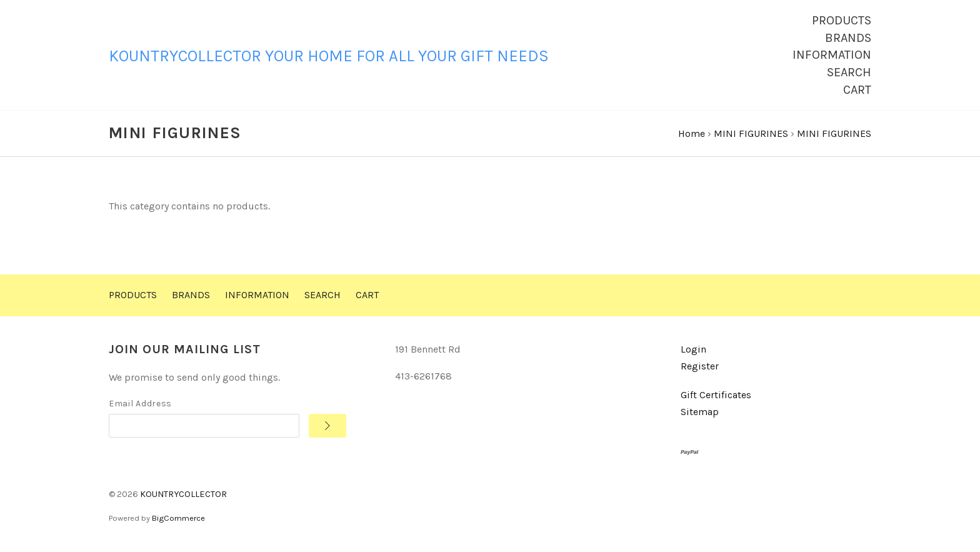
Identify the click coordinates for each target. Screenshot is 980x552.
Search (849, 72)
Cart (857, 90)
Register (700, 368)
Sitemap (700, 414)
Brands (848, 38)
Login (693, 352)
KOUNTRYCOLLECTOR (183, 497)
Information (832, 55)
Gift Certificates (716, 397)
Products (842, 20)
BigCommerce (178, 520)
